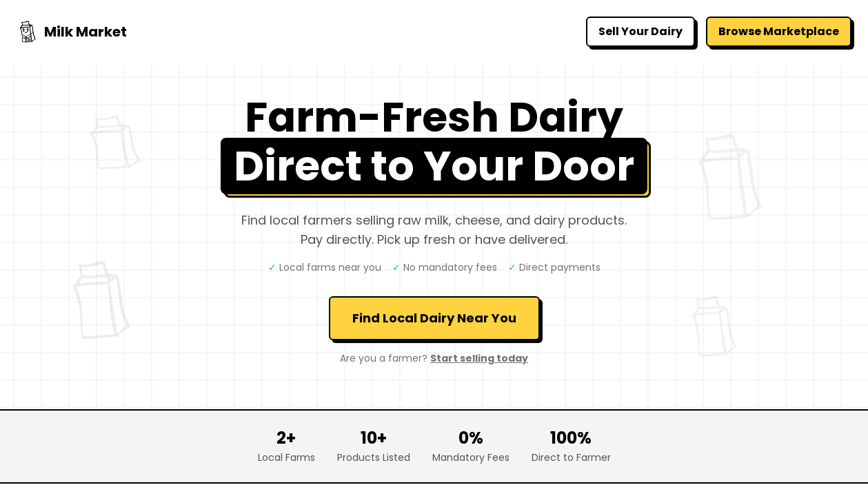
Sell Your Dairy (640, 31)
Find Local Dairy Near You (434, 318)
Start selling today (479, 358)
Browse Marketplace (779, 31)
